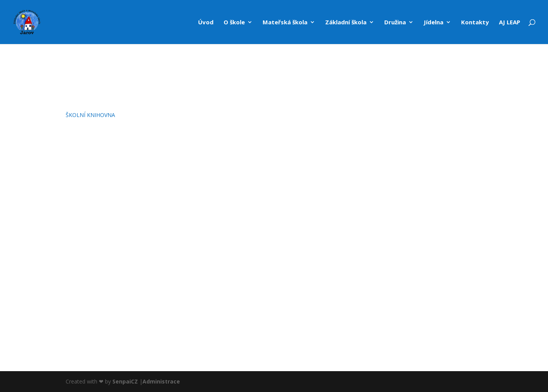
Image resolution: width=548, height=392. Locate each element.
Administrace (161, 381)
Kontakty (475, 23)
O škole (234, 23)
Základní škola (346, 23)
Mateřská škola (285, 23)
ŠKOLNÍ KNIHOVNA (90, 115)
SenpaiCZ (125, 381)
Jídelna (433, 23)
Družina (395, 23)
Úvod (206, 23)
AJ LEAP (510, 23)
